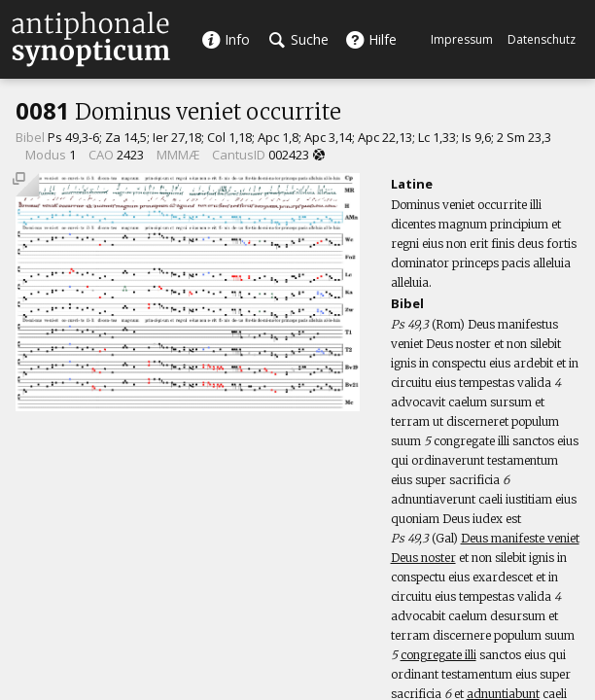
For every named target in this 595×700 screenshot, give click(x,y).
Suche (299, 39)
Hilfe (371, 39)
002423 (289, 155)
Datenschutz (542, 39)
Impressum (462, 39)
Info (226, 39)
